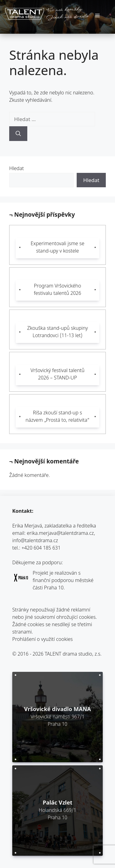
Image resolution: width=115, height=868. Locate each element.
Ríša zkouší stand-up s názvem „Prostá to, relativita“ (57, 417)
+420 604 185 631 (41, 548)
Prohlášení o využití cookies (42, 640)
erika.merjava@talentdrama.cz (61, 534)
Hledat (17, 169)
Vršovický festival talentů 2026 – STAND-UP (58, 375)
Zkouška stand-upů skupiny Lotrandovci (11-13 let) (57, 332)
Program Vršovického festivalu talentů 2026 (57, 290)
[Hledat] (18, 134)
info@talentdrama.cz (35, 541)
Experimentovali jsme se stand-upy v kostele (57, 248)
